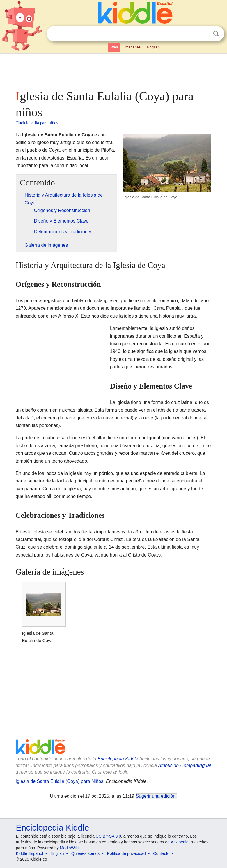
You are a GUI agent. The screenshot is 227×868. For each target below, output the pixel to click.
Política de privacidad (126, 853)
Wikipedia (180, 842)
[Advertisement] (114, 70)
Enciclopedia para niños (37, 123)
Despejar (204, 34)
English (154, 47)
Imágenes (133, 47)
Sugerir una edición (156, 796)
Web (114, 47)
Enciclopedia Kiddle (118, 759)
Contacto (161, 853)
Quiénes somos (85, 853)
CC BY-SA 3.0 (108, 836)
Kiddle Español (30, 853)
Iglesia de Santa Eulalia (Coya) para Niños (60, 781)
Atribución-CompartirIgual (184, 765)
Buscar (216, 34)
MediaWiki (69, 848)
